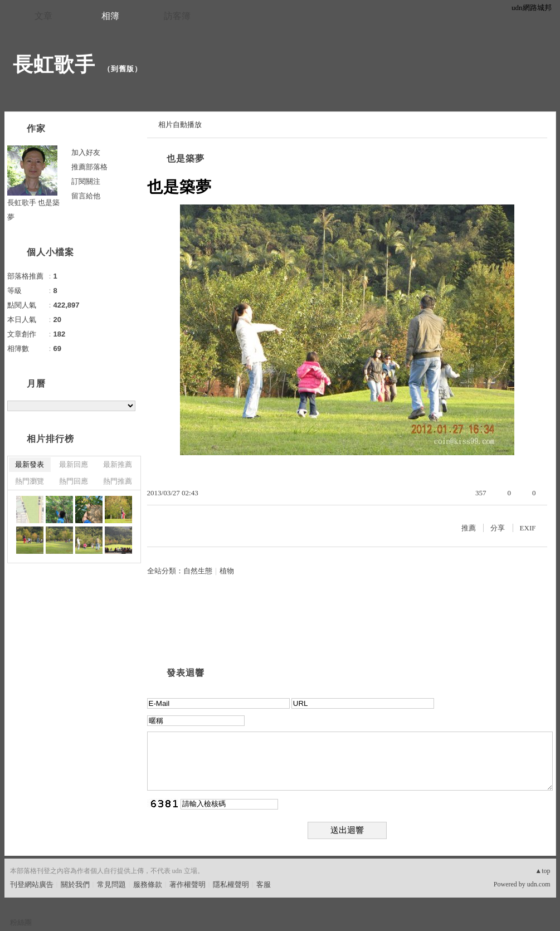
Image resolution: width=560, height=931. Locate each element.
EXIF (528, 528)
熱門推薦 (118, 481)
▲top (542, 871)
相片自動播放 (180, 125)
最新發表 (30, 464)
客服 (264, 884)
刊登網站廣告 (32, 884)
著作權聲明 (188, 884)
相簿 (110, 16)
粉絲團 (21, 922)
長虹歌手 (54, 64)
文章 (43, 16)
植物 (227, 571)
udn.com (539, 884)
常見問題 (111, 884)
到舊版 (123, 69)
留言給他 (86, 196)
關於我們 (75, 884)
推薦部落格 (89, 167)
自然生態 (198, 571)
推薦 (469, 528)
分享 (498, 528)
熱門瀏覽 (30, 481)
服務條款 (148, 884)
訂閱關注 (86, 181)
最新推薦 (118, 464)
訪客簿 (177, 16)
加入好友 (86, 152)
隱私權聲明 (231, 884)
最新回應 (74, 464)
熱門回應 (74, 481)
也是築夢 (186, 159)
